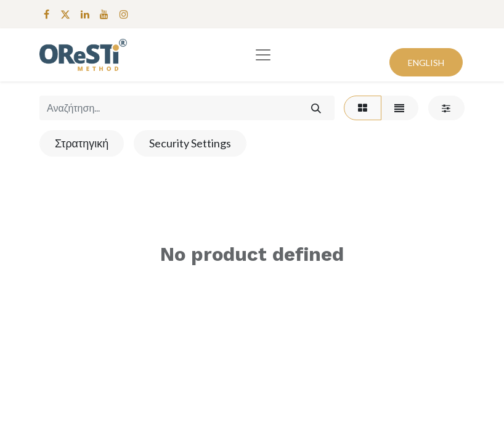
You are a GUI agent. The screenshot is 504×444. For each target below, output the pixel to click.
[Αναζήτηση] (316, 108)
